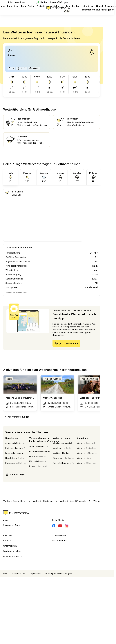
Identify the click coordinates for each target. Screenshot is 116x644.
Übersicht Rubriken (13, 557)
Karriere (7, 540)
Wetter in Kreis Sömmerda (70, 501)
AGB (5, 573)
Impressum (35, 573)
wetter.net (17, 292)
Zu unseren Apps (11, 525)
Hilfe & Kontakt (59, 540)
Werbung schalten (12, 551)
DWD (25, 292)
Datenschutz (19, 573)
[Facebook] (54, 526)
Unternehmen (10, 546)
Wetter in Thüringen (40, 501)
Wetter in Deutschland (14, 501)
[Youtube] (60, 526)
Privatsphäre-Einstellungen (59, 573)
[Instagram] (67, 526)
